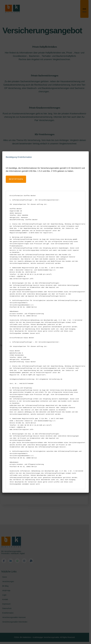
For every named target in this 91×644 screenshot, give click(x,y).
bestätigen (16, 179)
